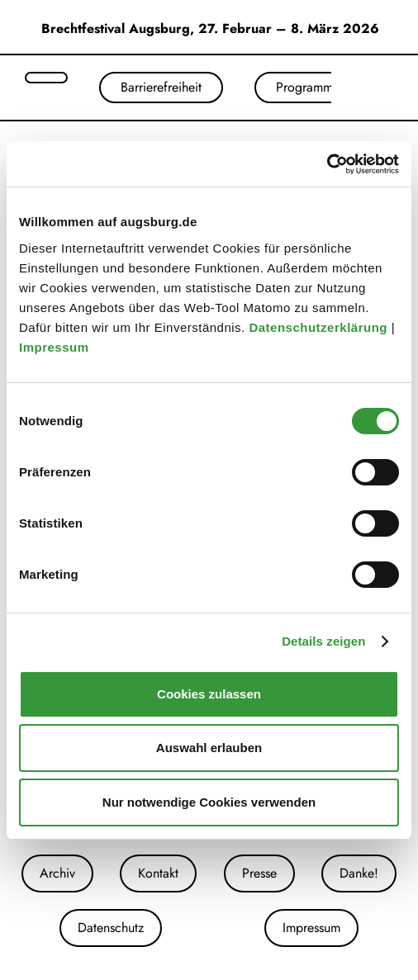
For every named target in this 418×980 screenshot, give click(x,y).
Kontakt (158, 873)
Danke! (359, 873)
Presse (259, 873)
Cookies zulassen (209, 694)
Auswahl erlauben (209, 748)
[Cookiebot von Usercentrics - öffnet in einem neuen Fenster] (327, 164)
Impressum (56, 347)
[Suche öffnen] (46, 78)
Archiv (57, 873)
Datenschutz (111, 928)
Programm (304, 87)
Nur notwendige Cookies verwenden (209, 802)
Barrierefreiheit (161, 87)
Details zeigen (323, 641)
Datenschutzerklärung (320, 327)
